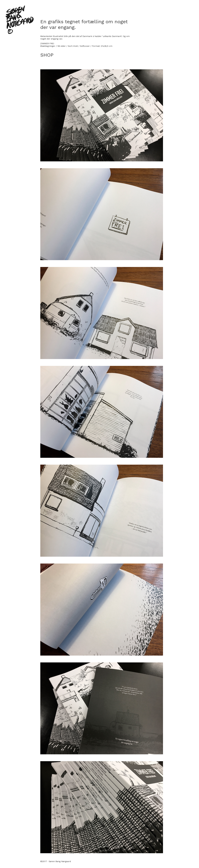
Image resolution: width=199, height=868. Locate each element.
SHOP (47, 55)
